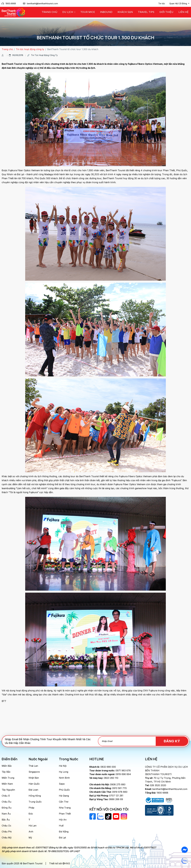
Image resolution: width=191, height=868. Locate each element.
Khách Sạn (125, 12)
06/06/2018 (16, 55)
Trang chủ (49, 12)
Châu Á (6, 796)
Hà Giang (64, 796)
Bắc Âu (6, 820)
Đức (31, 814)
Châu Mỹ (7, 838)
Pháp (31, 808)
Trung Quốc (35, 802)
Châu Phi (7, 832)
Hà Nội (63, 766)
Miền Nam (7, 784)
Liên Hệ (184, 12)
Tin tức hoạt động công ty (30, 49)
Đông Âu (7, 808)
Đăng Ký (172, 741)
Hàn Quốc (34, 784)
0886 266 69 (106, 799)
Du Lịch (68, 12)
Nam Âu (6, 814)
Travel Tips (146, 12)
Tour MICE (88, 12)
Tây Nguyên (8, 790)
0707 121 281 (106, 796)
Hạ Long (64, 772)
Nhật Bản (34, 778)
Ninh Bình (64, 778)
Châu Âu (6, 802)
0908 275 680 (107, 784)
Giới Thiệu (166, 12)
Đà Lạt (62, 838)
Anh (31, 832)
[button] (179, 4)
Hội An (63, 820)
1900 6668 (157, 793)
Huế (61, 826)
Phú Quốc (64, 790)
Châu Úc (6, 826)
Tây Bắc (6, 772)
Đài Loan (33, 790)
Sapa (62, 784)
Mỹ (30, 838)
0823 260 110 (104, 778)
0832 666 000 (103, 767)
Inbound (106, 12)
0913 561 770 (108, 788)
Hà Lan (33, 826)
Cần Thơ (64, 802)
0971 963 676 (110, 771)
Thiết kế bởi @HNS (59, 863)
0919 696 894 (110, 774)
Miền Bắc (7, 766)
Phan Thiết (65, 814)
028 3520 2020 (156, 785)
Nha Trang (65, 808)
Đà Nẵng (64, 832)
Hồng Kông (35, 796)
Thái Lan (33, 766)
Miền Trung (8, 778)
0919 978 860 (108, 792)
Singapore (34, 772)
